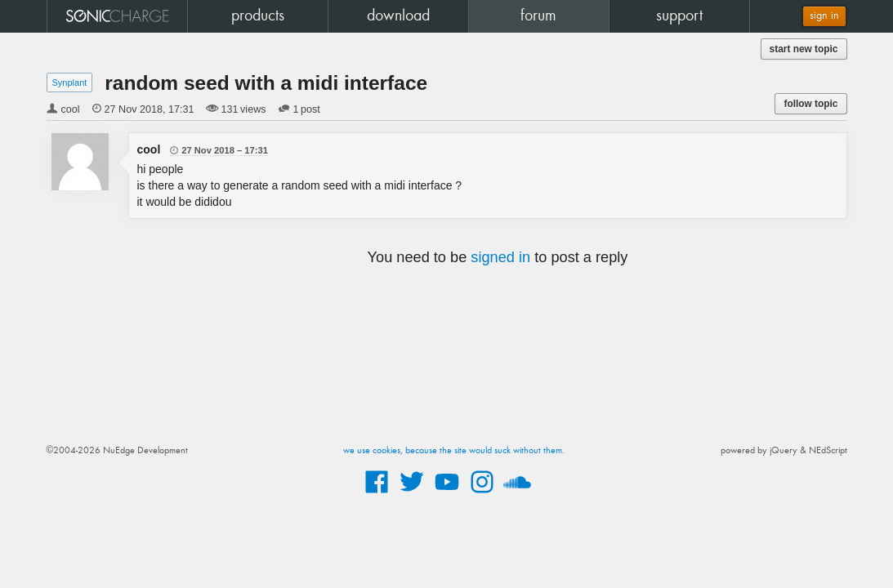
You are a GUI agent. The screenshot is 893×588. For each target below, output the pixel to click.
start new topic (804, 49)
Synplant (70, 82)
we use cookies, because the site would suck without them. (454, 451)
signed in (500, 257)
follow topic (810, 104)
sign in (824, 16)
